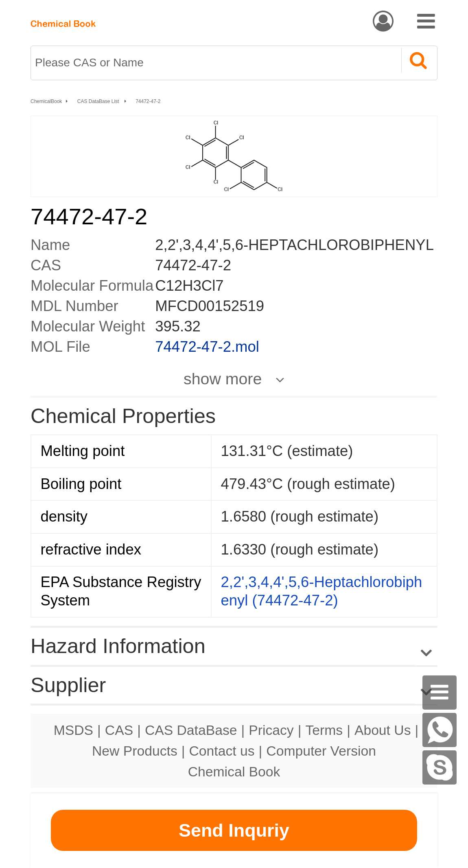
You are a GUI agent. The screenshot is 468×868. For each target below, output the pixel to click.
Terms (324, 730)
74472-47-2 (148, 101)
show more (223, 379)
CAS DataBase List (99, 101)
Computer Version (321, 751)
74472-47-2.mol (207, 347)
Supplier (68, 685)
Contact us (222, 751)
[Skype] (440, 767)
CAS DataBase (191, 730)
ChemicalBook (46, 101)
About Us (383, 730)
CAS (119, 730)
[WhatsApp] (440, 730)
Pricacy (271, 730)
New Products (135, 751)
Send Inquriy (234, 830)
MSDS (73, 730)
